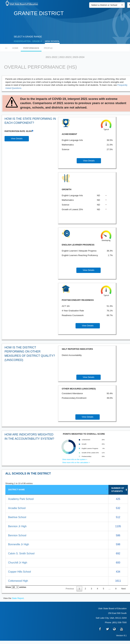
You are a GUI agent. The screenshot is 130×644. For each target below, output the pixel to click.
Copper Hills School (20, 572)
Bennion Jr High (17, 526)
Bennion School (17, 535)
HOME (15, 48)
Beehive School (17, 517)
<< (6, 48)
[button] (107, 5)
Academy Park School (21, 499)
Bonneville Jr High (19, 544)
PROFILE (48, 48)
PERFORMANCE (31, 48)
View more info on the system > (75, 459)
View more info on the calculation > (76, 462)
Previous (70, 589)
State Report (18, 598)
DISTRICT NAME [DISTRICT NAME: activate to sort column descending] (17, 490)
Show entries (16, 587)
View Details (17, 139)
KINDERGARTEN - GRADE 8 (28, 41)
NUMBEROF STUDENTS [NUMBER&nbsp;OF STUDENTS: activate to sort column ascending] (118, 490)
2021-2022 (51, 57)
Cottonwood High (18, 581)
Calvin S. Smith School (21, 553)
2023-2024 (79, 57)
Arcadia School (17, 508)
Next (123, 589)
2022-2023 (65, 57)
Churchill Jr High (18, 563)
